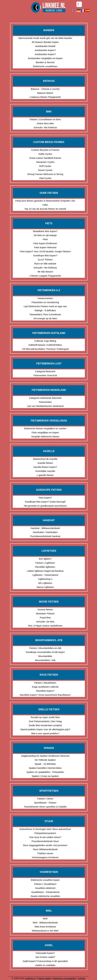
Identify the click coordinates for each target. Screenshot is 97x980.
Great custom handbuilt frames (45, 158)
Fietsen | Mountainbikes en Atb (45, 648)
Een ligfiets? (45, 559)
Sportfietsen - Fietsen (45, 803)
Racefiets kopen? (45, 691)
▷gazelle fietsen (45, 475)
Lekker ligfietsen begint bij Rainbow (45, 571)
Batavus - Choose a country (45, 89)
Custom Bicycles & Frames (45, 150)
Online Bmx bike (45, 123)
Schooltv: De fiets (45, 622)
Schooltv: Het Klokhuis (45, 127)
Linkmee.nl (30, 978)
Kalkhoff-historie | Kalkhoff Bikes (45, 345)
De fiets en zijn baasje (45, 235)
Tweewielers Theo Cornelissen (45, 314)
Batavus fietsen (45, 93)
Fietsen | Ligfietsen (45, 563)
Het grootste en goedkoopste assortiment (45, 506)
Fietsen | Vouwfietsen (45, 884)
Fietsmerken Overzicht (45, 375)
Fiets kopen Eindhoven (45, 243)
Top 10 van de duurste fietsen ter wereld (45, 209)
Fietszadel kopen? (45, 953)
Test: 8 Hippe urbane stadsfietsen (45, 626)
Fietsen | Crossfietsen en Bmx (45, 119)
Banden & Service (45, 62)
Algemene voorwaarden (64, 978)
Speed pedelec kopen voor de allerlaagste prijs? (45, 729)
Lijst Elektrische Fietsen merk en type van (45, 306)
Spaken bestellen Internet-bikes (45, 768)
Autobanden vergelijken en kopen (45, 58)
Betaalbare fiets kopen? (45, 231)
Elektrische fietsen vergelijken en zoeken (45, 428)
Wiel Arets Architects (45, 927)
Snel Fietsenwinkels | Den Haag (45, 721)
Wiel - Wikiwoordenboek (45, 923)
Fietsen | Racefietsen (45, 683)
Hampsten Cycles (45, 162)
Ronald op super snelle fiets (45, 717)
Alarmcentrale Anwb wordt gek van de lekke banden (45, 38)
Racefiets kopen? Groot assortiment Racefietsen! (45, 695)
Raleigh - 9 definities (45, 310)
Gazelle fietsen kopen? (45, 467)
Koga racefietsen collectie (45, 687)
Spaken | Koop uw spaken (45, 776)
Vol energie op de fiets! (45, 318)
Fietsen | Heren (45, 799)
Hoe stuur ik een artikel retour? (45, 837)
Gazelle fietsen (45, 463)
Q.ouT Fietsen (45, 260)
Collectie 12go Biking (45, 341)
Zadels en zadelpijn (45, 965)
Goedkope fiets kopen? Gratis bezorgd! (45, 502)
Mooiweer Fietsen (45, 613)
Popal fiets (45, 618)
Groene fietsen (45, 609)
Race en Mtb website (45, 264)
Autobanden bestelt (45, 46)
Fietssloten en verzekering (45, 302)
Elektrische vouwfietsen (45, 66)
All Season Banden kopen (45, 42)
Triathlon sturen (45, 853)
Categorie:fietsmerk (45, 371)
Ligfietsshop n (45, 579)
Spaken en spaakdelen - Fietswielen (45, 772)
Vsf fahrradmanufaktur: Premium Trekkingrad (45, 349)
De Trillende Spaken (45, 760)
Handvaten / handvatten (45, 532)
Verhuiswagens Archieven (45, 857)
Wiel (45, 918)
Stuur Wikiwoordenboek (45, 849)
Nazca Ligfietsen (45, 587)
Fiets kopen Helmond (45, 247)
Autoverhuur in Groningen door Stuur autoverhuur (45, 829)
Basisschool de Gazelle (45, 459)
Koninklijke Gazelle (45, 471)
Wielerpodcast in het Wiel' (45, 931)
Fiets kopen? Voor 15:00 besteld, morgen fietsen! (45, 251)
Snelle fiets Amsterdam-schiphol (45, 725)
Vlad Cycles (45, 178)
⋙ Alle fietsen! (45, 272)
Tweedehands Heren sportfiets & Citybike (45, 807)
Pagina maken (44, 978)
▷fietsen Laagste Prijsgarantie (45, 276)
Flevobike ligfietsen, (45, 567)
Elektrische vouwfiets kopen (45, 880)
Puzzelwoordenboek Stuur (45, 841)
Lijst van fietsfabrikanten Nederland (45, 406)
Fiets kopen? (45, 498)
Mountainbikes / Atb (45, 660)
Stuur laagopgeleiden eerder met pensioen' (45, 845)
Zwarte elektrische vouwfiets (45, 896)
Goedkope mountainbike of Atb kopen (45, 652)
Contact (82, 978)
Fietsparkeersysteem (45, 833)
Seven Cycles (45, 170)
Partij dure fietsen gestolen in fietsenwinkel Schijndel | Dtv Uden (45, 203)
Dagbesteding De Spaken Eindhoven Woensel (45, 756)
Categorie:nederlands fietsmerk (45, 398)
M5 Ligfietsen (45, 583)
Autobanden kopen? (45, 50)
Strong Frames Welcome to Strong (45, 174)
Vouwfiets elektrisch (45, 888)
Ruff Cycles (45, 166)
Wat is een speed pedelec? (45, 733)
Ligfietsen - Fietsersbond (45, 575)
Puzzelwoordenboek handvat (45, 536)
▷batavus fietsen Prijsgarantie (45, 97)
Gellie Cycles (45, 154)
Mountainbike (45, 656)
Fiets (45, 239)
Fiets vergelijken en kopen (45, 432)
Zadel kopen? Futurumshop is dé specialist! (45, 961)
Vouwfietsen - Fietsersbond (45, 892)
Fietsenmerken (45, 298)
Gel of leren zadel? (45, 957)
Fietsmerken (45, 402)
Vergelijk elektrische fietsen (45, 436)
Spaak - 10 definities (45, 764)
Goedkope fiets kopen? (45, 255)
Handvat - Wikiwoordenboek (45, 528)
